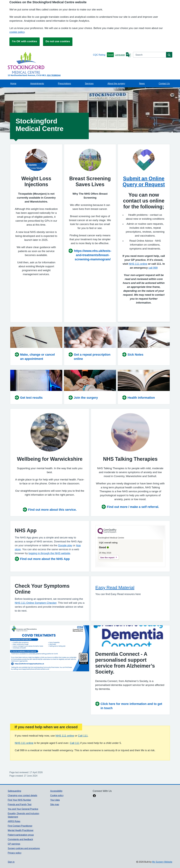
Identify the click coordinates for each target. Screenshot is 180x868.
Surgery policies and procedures (24, 848)
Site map (55, 804)
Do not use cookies (58, 41)
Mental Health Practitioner (21, 830)
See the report (107, 557)
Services (89, 83)
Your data (55, 800)
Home (13, 83)
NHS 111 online (65, 736)
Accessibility (56, 791)
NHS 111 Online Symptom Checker (36, 603)
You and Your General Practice (23, 809)
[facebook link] (94, 796)
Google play (65, 545)
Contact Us (164, 83)
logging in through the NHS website (49, 553)
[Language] (123, 55)
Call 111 (83, 736)
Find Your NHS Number (19, 800)
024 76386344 (54, 75)
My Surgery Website (162, 862)
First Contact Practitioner (20, 826)
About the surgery (116, 83)
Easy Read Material (115, 588)
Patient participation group (21, 835)
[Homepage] (50, 63)
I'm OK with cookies (25, 41)
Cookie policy (57, 795)
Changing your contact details (22, 795)
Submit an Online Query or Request (144, 181)
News (142, 83)
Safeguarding (14, 791)
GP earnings (14, 844)
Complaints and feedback (20, 839)
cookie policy (17, 32)
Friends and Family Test (20, 804)
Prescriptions (64, 83)
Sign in (11, 862)
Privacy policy (15, 853)
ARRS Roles (14, 821)
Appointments (37, 83)
